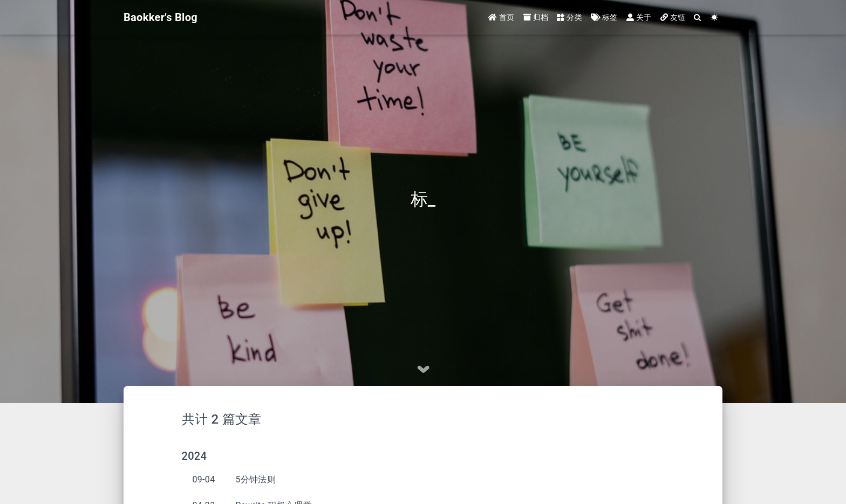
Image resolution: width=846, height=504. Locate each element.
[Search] (698, 18)
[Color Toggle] (714, 18)
